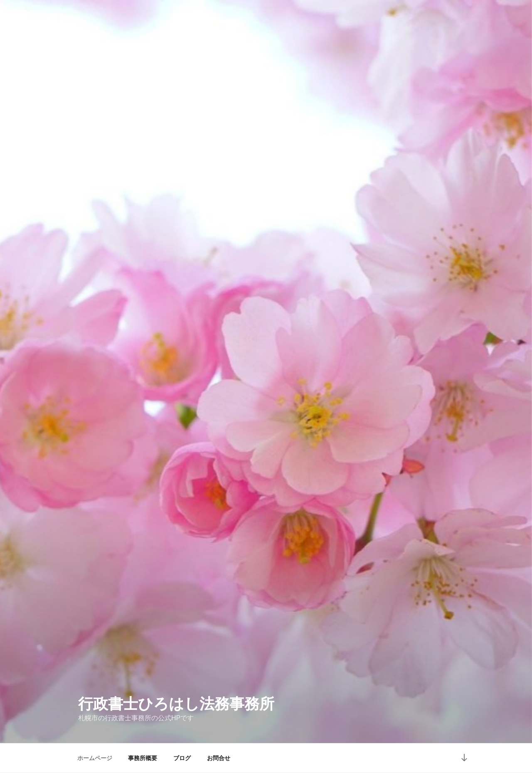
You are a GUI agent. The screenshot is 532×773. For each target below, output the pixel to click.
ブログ (182, 758)
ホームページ (95, 758)
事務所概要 (143, 758)
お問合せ (219, 758)
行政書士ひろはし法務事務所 (176, 704)
